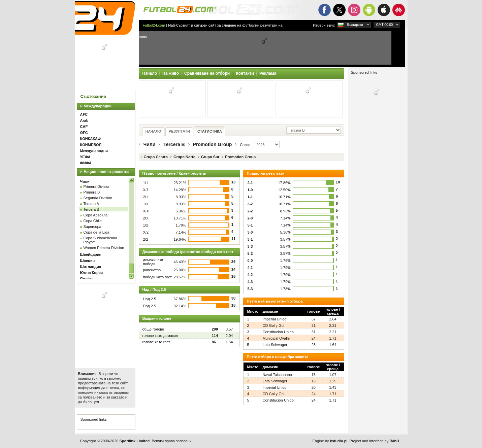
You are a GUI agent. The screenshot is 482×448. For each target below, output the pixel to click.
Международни (98, 106)
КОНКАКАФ (91, 139)
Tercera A (91, 204)
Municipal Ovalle (276, 338)
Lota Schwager (275, 345)
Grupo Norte (184, 157)
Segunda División (98, 198)
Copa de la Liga (97, 232)
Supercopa (92, 227)
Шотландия (91, 267)
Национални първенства (107, 172)
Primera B (92, 192)
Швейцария (91, 254)
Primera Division (97, 186)
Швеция (88, 261)
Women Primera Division (104, 248)
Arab (84, 120)
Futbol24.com (154, 25)
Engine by (330, 441)
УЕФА (85, 157)
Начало (150, 73)
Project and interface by (374, 441)
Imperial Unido (274, 319)
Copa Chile (93, 221)
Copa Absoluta (96, 215)
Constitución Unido (278, 332)
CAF (84, 127)
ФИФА (86, 163)
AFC (84, 114)
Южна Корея (92, 273)
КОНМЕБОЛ (91, 145)
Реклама (268, 73)
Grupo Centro (156, 157)
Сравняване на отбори (207, 73)
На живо (171, 73)
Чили (85, 181)
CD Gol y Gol (273, 325)
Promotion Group (212, 144)
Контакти (245, 73)
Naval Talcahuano (277, 375)
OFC (84, 133)
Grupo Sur (210, 157)
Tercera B (91, 209)
